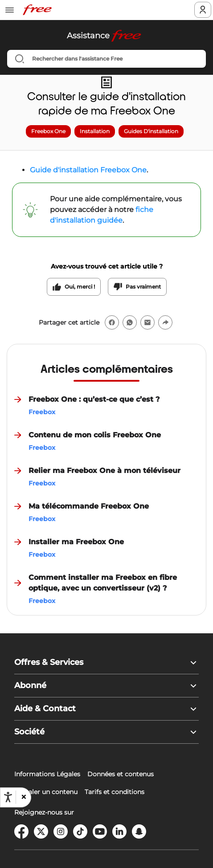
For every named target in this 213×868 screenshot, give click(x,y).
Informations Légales (47, 774)
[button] (23, 797)
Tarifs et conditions (115, 792)
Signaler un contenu (46, 792)
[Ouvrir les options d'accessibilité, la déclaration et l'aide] (8, 797)
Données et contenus (121, 774)
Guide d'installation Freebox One (88, 170)
